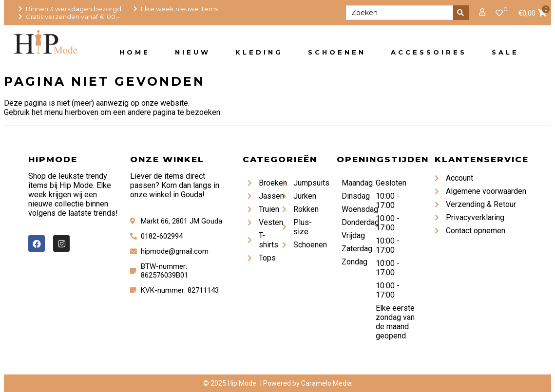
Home (135, 52)
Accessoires (429, 52)
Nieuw (193, 52)
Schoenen (337, 52)
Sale (505, 52)
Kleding (259, 52)
